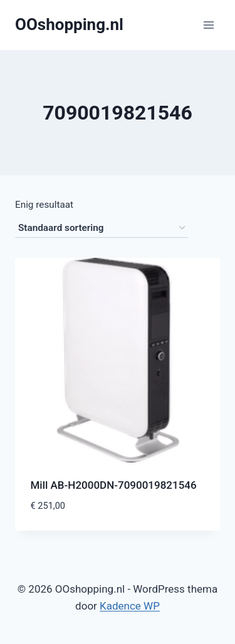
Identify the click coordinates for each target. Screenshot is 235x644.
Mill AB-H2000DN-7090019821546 (114, 485)
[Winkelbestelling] (102, 228)
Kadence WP (130, 606)
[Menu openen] (208, 25)
